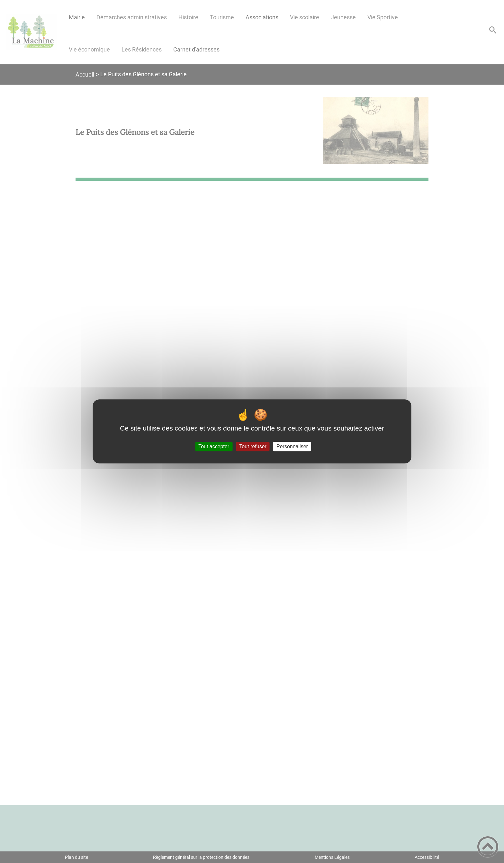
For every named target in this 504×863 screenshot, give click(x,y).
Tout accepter (214, 446)
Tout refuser (253, 446)
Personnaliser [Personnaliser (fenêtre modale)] (292, 446)
